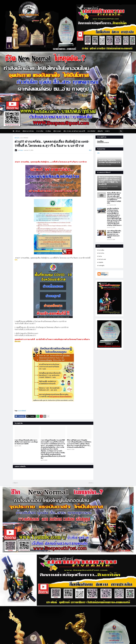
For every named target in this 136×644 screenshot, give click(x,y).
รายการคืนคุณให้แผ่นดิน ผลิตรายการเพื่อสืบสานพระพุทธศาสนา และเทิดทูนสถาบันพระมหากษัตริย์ (26, 442)
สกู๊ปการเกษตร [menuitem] (57, 131)
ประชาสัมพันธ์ (24, 138)
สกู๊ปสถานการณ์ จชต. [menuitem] (28, 131)
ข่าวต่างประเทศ (101, 259)
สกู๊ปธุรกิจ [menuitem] (100, 131)
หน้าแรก (17, 138)
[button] (14, 131)
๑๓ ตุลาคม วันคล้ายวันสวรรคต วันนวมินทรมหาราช (109, 161)
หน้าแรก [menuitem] (18, 131)
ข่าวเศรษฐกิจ (101, 266)
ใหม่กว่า (16, 483)
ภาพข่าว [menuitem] (107, 131)
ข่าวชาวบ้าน (101, 253)
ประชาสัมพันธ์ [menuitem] (91, 131)
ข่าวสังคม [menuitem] (48, 131)
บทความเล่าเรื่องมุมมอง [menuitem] (23, 136)
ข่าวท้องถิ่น (100, 262)
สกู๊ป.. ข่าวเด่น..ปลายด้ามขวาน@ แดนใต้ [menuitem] (74, 131)
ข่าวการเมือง (101, 250)
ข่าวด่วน (100, 256)
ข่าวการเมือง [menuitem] (40, 131)
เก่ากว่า (91, 483)
